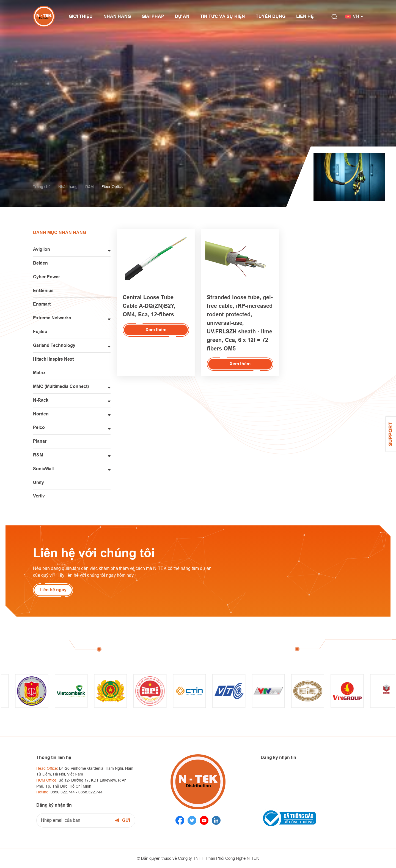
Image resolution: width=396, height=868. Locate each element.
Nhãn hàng (67, 187)
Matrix (39, 373)
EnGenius (43, 291)
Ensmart (42, 304)
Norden (41, 414)
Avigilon (42, 249)
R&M (88, 187)
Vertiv (39, 496)
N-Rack (41, 400)
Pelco (39, 427)
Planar (40, 441)
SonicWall (43, 469)
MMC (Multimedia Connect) (61, 386)
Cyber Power (46, 277)
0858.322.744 (90, 792)
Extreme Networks (52, 318)
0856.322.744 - (64, 792)
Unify (38, 482)
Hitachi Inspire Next (53, 359)
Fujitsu (40, 332)
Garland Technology (54, 345)
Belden (40, 263)
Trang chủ (40, 187)
